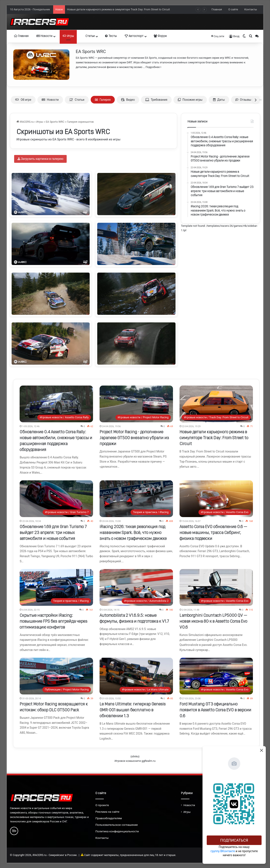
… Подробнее (152, 67)
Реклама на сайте (107, 812)
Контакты (251, 9)
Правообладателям (109, 818)
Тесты (111, 36)
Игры (68, 36)
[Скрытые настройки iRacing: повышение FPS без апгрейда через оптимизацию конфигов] (56, 587)
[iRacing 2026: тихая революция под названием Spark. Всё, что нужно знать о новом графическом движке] (136, 499)
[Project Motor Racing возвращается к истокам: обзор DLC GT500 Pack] (56, 676)
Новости (44, 36)
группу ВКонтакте (223, 851)
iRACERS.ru (25, 122)
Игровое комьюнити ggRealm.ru (135, 761)
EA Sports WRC (91, 52)
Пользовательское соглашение (117, 825)
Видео (128, 100)
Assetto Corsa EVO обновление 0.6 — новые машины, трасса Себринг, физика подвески (213, 533)
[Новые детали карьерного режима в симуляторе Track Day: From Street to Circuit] (216, 404)
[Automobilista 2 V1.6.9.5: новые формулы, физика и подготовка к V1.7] (136, 587)
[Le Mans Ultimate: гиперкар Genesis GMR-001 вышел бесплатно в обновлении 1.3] (136, 676)
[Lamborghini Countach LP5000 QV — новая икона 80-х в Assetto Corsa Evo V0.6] (216, 587)
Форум (160, 36)
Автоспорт (134, 36)
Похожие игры (190, 100)
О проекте (102, 805)
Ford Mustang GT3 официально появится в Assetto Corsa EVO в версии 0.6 (215, 710)
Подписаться (234, 840)
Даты (219, 100)
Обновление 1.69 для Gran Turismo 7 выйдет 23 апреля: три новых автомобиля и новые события (53, 533)
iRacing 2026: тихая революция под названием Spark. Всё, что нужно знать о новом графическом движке (133, 533)
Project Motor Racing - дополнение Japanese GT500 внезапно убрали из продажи (119, 7)
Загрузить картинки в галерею (40, 159)
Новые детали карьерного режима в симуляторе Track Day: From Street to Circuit (214, 438)
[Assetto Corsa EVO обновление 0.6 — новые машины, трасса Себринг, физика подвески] (216, 499)
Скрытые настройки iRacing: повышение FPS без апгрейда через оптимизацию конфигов (53, 622)
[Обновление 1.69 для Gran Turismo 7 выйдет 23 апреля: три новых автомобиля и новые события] (56, 499)
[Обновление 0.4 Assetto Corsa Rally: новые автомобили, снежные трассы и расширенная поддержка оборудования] (56, 404)
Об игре (23, 100)
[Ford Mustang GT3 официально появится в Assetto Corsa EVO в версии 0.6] (216, 676)
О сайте (233, 9)
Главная (217, 9)
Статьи (88, 36)
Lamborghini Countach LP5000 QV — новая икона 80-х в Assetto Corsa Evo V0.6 (213, 622)
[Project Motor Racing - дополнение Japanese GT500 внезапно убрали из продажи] (136, 404)
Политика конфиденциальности (117, 831)
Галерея (103, 100)
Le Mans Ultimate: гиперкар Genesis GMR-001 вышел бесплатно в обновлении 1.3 (133, 710)
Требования (156, 100)
